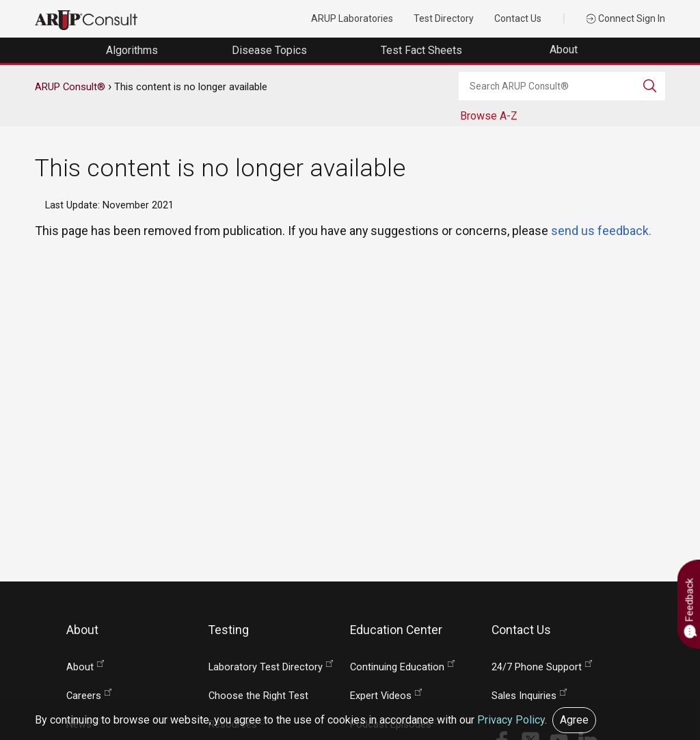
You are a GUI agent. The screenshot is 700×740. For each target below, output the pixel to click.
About (565, 50)
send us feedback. (601, 231)
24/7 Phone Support (537, 667)
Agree (574, 720)
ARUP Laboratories (352, 18)
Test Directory (444, 18)
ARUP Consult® (70, 87)
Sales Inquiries (524, 696)
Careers (84, 696)
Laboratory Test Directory (266, 667)
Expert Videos (381, 696)
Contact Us (518, 18)
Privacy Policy (511, 720)
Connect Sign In (625, 18)
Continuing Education (397, 667)
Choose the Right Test (258, 696)
